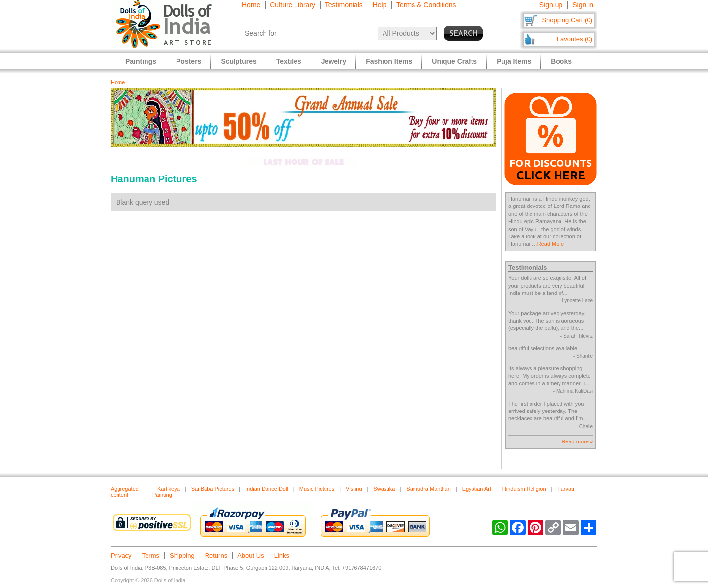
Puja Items (514, 61)
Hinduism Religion (524, 489)
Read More (551, 244)
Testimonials (344, 5)
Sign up (551, 5)
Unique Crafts (454, 61)
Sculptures (238, 61)
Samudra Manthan (428, 489)
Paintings (141, 61)
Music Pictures (317, 489)
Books (561, 61)
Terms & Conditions (426, 5)
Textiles (289, 61)
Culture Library (293, 5)
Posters (189, 61)
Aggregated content (125, 492)
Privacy (121, 555)
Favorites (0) (575, 39)
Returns (216, 555)
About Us (251, 555)
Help (380, 5)
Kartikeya (169, 489)
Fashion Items (389, 61)
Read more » (577, 441)
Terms (151, 555)
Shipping (182, 555)
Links (282, 555)
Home (251, 5)
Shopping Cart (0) (567, 20)
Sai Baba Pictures (213, 489)
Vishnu (354, 489)
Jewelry (334, 61)
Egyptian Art (477, 489)
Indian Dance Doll (267, 489)
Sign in (583, 5)
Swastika (384, 489)
